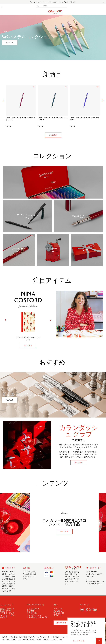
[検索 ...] (54, 6)
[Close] (103, 2)
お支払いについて (7, 609)
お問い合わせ (61, 623)
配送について (6, 611)
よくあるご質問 (33, 609)
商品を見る (10, 400)
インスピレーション (35, 615)
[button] (3, 100)
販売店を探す (32, 613)
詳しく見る (10, 43)
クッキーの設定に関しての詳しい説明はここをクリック (40, 639)
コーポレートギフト (8, 615)
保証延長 (4, 617)
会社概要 (30, 611)
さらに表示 (53, 135)
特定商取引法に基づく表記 (38, 617)
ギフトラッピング (7, 613)
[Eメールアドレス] (93, 625)
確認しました (96, 638)
